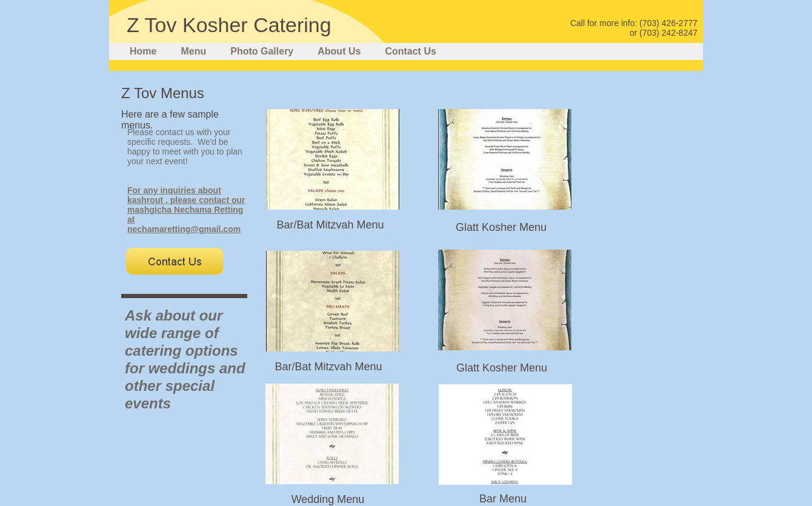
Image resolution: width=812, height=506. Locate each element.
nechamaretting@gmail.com (184, 229)
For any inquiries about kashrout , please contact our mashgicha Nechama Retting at (186, 205)
